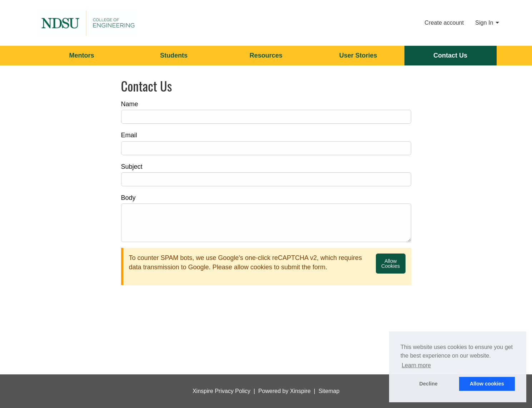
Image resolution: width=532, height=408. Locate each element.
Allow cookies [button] (487, 384)
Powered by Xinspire (285, 391)
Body (128, 198)
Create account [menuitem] (444, 23)
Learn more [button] (416, 365)
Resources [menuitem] (266, 55)
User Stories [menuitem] (358, 55)
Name (130, 104)
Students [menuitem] (174, 55)
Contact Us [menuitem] (450, 55)
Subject (132, 167)
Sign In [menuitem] (484, 23)
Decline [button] (429, 384)
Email (129, 135)
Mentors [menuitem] (81, 55)
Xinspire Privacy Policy (222, 391)
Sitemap (329, 391)
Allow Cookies (391, 264)
